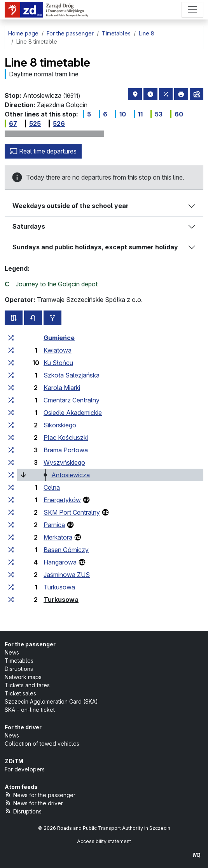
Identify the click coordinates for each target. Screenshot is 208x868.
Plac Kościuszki (66, 438)
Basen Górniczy (66, 550)
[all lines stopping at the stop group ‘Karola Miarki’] (11, 388)
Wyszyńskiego (64, 462)
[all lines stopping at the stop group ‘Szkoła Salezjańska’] (11, 375)
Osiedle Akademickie (73, 413)
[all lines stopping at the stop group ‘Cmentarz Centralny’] (11, 400)
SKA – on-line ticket (30, 710)
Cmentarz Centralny (72, 400)
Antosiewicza (71, 475)
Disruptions (19, 669)
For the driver (23, 727)
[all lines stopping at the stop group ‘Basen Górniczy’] (11, 550)
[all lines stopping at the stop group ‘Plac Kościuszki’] (11, 438)
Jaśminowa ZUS (67, 575)
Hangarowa (60, 562)
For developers (25, 769)
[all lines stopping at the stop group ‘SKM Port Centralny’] (11, 512)
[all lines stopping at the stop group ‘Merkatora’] (11, 537)
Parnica (54, 525)
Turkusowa (59, 587)
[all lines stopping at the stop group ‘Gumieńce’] (11, 338)
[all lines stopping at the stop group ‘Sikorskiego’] (11, 425)
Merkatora (58, 537)
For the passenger (30, 644)
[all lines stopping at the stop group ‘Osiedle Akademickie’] (11, 413)
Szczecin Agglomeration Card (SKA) (51, 701)
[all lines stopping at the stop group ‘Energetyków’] (11, 500)
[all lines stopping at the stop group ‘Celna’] (11, 487)
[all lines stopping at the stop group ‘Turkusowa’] (11, 587)
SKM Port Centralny (72, 512)
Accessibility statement (104, 841)
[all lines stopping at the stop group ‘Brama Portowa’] (11, 450)
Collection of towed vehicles (42, 744)
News (12, 652)
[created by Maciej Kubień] (197, 855)
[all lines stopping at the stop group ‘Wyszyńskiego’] (11, 462)
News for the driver (34, 803)
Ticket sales (20, 693)
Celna (52, 487)
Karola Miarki (62, 388)
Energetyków (62, 500)
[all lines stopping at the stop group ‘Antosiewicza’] (11, 475)
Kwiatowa (58, 350)
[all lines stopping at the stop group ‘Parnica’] (11, 525)
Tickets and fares (27, 685)
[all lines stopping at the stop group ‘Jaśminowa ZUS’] (11, 575)
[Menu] (192, 10)
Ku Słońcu (58, 363)
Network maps (23, 677)
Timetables (19, 661)
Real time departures (43, 151)
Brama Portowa (66, 450)
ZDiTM (14, 761)
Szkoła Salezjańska (72, 375)
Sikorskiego (60, 425)
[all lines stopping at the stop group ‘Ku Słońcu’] (11, 363)
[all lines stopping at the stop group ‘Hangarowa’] (11, 562)
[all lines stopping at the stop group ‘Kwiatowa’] (11, 350)
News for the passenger (40, 795)
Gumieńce (59, 338)
